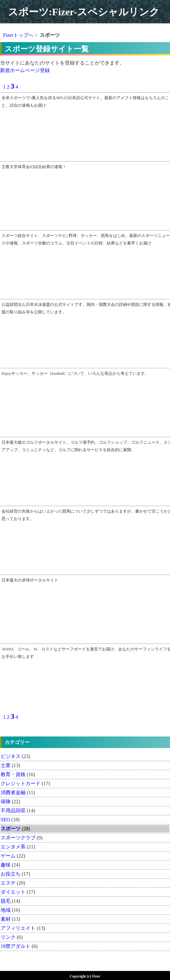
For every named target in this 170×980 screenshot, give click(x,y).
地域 (6, 910)
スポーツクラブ (18, 838)
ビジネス (11, 756)
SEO (5, 820)
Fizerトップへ (18, 35)
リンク (8, 937)
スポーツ (11, 829)
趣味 (6, 865)
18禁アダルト (16, 946)
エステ (8, 883)
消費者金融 (13, 792)
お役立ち (11, 874)
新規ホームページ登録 (25, 70)
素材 (6, 919)
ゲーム (8, 856)
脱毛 (6, 901)
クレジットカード (21, 783)
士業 (6, 765)
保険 (6, 801)
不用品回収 (13, 811)
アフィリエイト (18, 928)
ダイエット (13, 892)
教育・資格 (13, 774)
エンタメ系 (13, 847)
